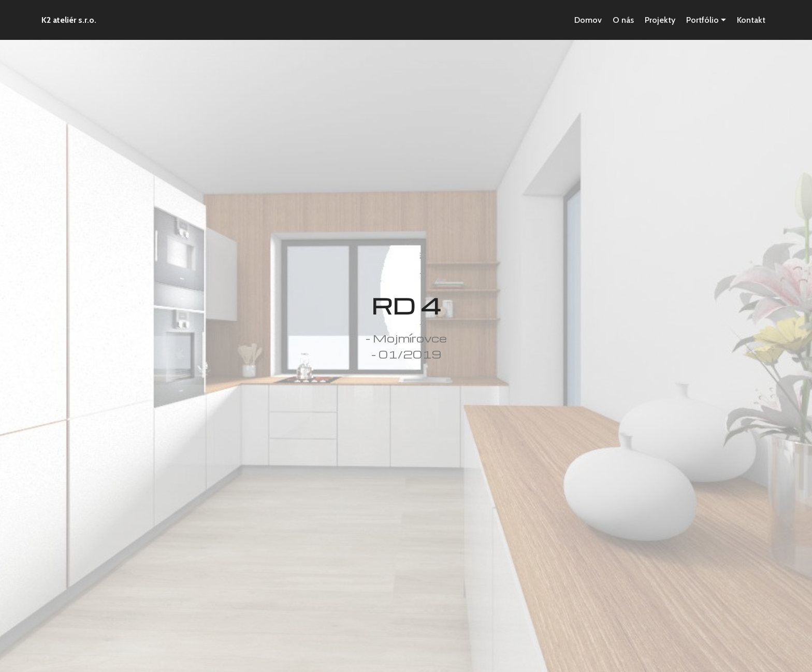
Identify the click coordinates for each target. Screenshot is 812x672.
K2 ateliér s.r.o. (69, 20)
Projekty (660, 20)
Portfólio (702, 20)
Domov (588, 20)
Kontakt (751, 20)
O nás (623, 20)
